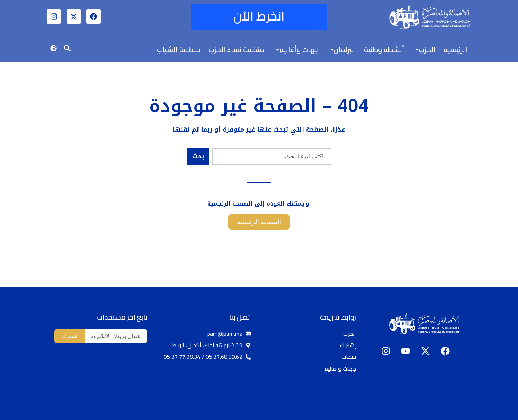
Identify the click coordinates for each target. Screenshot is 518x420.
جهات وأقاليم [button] (297, 49)
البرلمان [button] (343, 49)
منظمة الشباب (179, 49)
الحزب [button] (426, 49)
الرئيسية (455, 49)
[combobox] (272, 157)
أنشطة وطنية (384, 49)
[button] (424, 50)
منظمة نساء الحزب (237, 49)
